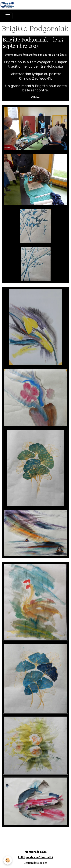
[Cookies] (8, 860)
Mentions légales (36, 852)
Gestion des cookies (35, 863)
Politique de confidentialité (35, 857)
